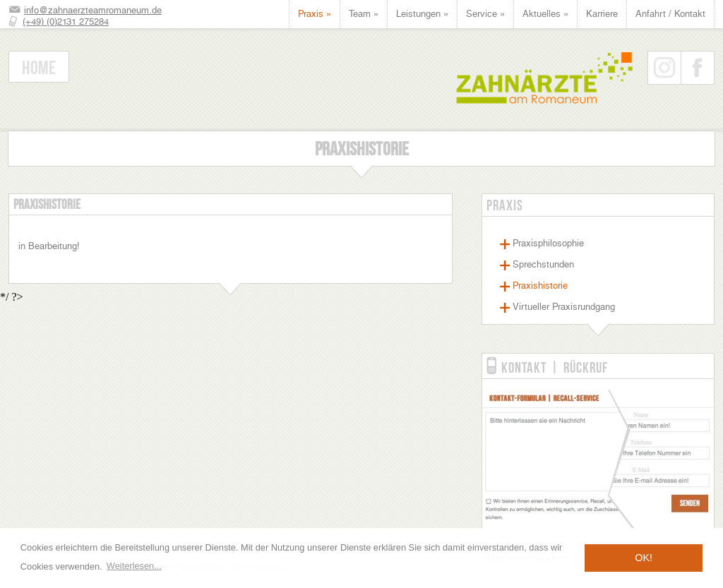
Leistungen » (422, 14)
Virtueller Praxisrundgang (564, 307)
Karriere (602, 14)
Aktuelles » (545, 14)
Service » (485, 14)
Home (39, 67)
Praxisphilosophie (548, 243)
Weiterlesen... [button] (134, 566)
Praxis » (315, 14)
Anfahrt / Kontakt (670, 14)
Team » (364, 14)
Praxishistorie (540, 286)
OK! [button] (644, 558)
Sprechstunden (543, 264)
